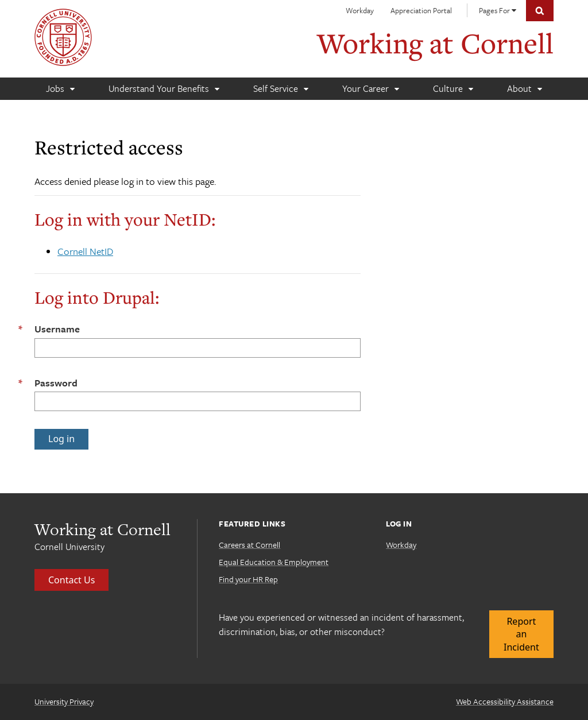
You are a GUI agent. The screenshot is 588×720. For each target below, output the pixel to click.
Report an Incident (521, 634)
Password (56, 383)
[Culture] (453, 89)
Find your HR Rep (248, 579)
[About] (524, 89)
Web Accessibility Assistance (505, 701)
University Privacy (64, 701)
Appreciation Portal (421, 10)
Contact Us (71, 580)
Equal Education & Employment (274, 562)
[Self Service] (281, 89)
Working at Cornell (435, 43)
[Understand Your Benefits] (164, 89)
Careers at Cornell (249, 545)
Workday (360, 10)
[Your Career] (370, 89)
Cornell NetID (85, 251)
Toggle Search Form (540, 11)
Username (57, 329)
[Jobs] (60, 89)
